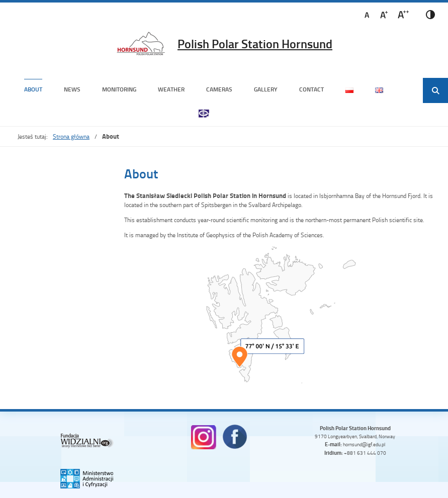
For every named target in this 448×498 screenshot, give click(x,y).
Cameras (219, 89)
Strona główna (71, 136)
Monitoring (119, 89)
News (72, 89)
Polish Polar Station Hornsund (255, 44)
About (33, 89)
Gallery (266, 89)
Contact (311, 89)
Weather (171, 89)
